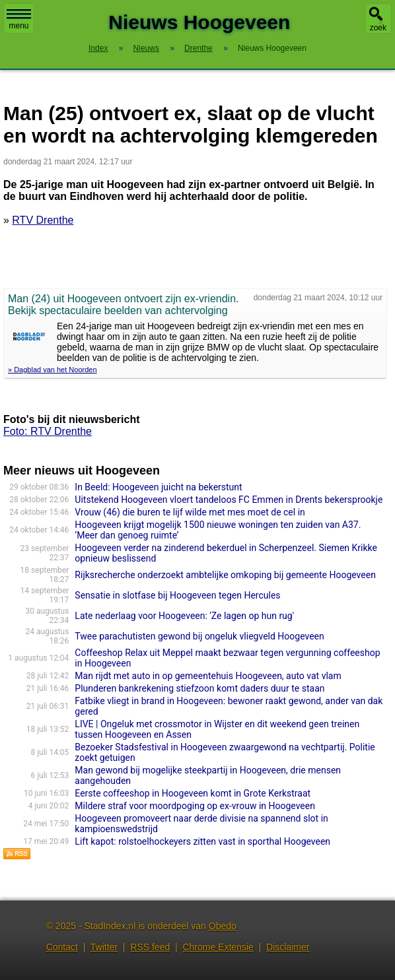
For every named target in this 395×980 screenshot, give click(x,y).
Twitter (104, 947)
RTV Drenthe (43, 220)
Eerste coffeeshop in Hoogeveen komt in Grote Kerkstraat (193, 793)
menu (19, 20)
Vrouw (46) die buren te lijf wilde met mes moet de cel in (190, 512)
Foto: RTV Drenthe (48, 431)
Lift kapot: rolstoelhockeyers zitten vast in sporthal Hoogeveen (202, 841)
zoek (378, 28)
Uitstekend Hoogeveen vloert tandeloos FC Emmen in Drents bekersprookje (229, 500)
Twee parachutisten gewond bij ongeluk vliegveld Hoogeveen (199, 636)
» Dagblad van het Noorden (53, 370)
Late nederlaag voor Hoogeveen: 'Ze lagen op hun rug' (184, 616)
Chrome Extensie (218, 947)
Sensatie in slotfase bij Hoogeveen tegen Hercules (177, 595)
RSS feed (150, 947)
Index (98, 48)
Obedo (223, 926)
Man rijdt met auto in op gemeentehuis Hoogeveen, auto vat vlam (208, 676)
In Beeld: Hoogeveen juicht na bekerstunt (158, 487)
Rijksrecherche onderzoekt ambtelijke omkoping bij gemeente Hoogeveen (225, 575)
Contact (62, 947)
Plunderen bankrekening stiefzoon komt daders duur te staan (199, 688)
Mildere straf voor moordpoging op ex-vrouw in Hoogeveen (195, 806)
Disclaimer (288, 947)
